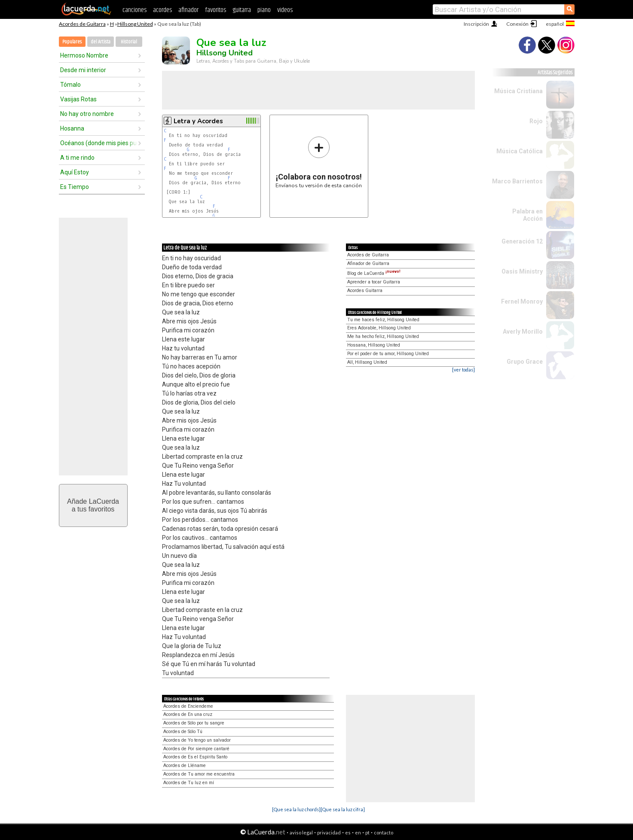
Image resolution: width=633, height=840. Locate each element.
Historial (129, 42)
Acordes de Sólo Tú (183, 732)
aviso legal (301, 832)
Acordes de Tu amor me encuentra (199, 774)
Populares (72, 42)
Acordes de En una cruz (188, 714)
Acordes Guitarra (365, 291)
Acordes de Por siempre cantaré (196, 749)
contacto (384, 832)
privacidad (329, 832)
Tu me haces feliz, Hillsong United (383, 320)
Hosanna (72, 128)
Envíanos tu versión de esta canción (319, 162)
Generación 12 (522, 241)
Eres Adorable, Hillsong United (379, 328)
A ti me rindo (77, 158)
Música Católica (520, 151)
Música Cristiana (518, 91)
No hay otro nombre (87, 114)
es (348, 832)
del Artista (101, 42)
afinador (188, 10)
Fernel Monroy (522, 301)
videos (285, 10)
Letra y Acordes (198, 121)
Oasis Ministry (522, 271)
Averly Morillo (523, 332)
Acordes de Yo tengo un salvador (197, 740)
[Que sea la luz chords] (296, 809)
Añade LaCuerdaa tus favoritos (93, 505)
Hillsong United (135, 24)
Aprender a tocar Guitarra (374, 282)
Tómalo (70, 85)
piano (264, 10)
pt (367, 832)
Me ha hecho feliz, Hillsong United (383, 336)
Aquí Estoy (75, 172)
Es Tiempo (75, 187)
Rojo (536, 121)
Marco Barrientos (517, 181)
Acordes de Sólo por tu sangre (194, 723)
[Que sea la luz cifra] (343, 809)
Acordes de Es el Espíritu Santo (195, 757)
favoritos (216, 10)
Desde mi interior (83, 70)
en (358, 832)
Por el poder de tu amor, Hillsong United (388, 354)
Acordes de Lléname (185, 765)
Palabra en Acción (527, 215)
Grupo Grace (525, 362)
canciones (135, 10)
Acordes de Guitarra (82, 24)
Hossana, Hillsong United (374, 345)
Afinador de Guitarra (368, 263)
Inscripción (476, 24)
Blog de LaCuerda (374, 273)
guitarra (242, 10)
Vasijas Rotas (78, 99)
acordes (162, 10)
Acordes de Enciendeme (188, 706)
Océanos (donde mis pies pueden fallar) (99, 143)
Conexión (517, 24)
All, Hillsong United (367, 362)
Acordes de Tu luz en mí (189, 783)
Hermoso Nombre (84, 55)
